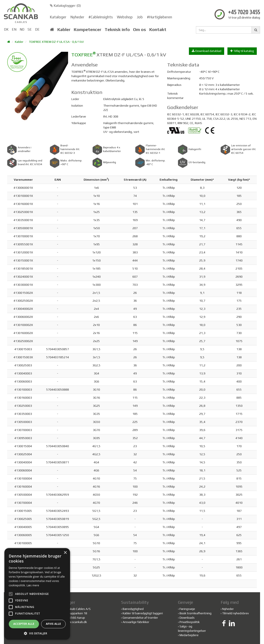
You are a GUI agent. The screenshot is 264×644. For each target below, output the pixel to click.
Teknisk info (117, 29)
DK (6, 29)
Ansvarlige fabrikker (136, 622)
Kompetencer (88, 29)
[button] (37, 633)
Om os (140, 29)
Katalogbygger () (65, 6)
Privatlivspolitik (190, 622)
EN (14, 29)
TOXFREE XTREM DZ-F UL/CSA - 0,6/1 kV (56, 42)
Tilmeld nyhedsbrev (235, 613)
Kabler (64, 29)
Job (140, 17)
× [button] (65, 553)
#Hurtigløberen (159, 17)
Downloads (187, 618)
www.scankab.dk (76, 622)
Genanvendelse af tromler (140, 618)
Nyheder (77, 17)
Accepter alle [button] (24, 624)
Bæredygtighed (133, 609)
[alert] (37, 594)
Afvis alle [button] (53, 624)
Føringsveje (187, 609)
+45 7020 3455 (244, 13)
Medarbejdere (189, 635)
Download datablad (207, 51)
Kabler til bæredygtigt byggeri (143, 613)
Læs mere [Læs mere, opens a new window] (33, 585)
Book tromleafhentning (195, 613)
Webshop (125, 17)
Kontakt (158, 29)
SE (30, 29)
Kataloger (58, 17)
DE (37, 29)
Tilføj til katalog (242, 51)
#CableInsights (101, 17)
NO (22, 29)
